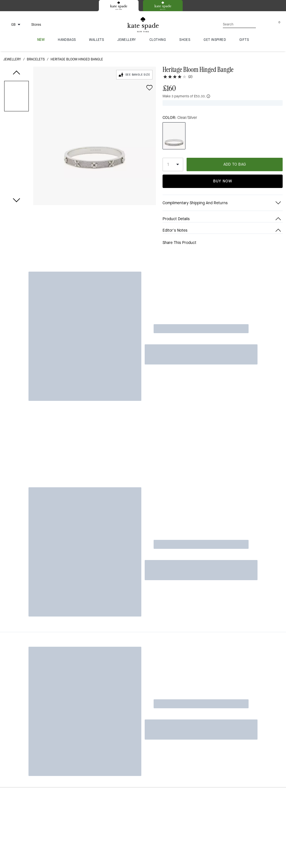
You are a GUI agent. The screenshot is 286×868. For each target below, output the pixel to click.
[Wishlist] (261, 25)
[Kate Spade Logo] (143, 25)
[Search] (231, 24)
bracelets (36, 59)
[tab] (119, 6)
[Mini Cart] (279, 24)
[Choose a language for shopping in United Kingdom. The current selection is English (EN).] (13, 25)
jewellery (12, 59)
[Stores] (33, 25)
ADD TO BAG (235, 155)
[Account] (270, 25)
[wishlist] (149, 88)
